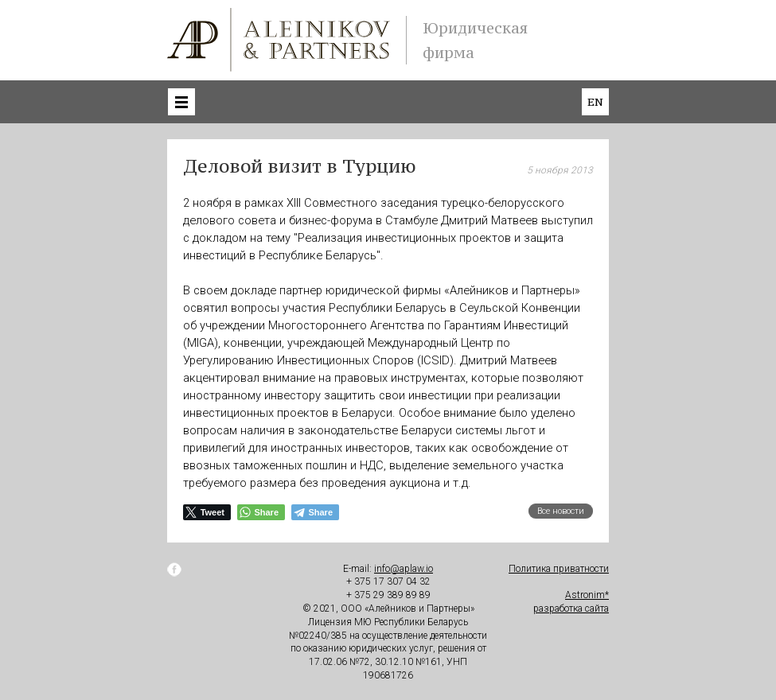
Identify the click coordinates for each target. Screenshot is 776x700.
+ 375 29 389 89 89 (388, 595)
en (595, 102)
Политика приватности (559, 569)
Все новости (561, 511)
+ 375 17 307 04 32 (388, 581)
